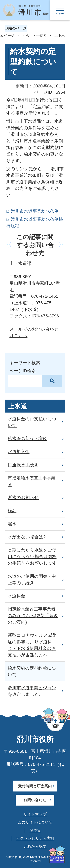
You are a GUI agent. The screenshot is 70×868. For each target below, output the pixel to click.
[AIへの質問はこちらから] (57, 855)
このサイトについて (35, 822)
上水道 (18, 406)
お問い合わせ (35, 800)
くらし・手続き (34, 36)
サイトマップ (35, 814)
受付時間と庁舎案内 (35, 786)
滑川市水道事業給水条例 (35, 211)
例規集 (35, 830)
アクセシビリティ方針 (35, 838)
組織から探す (35, 846)
